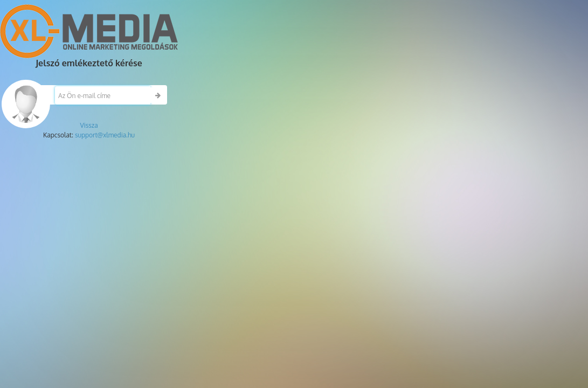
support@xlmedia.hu (105, 135)
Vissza (89, 125)
